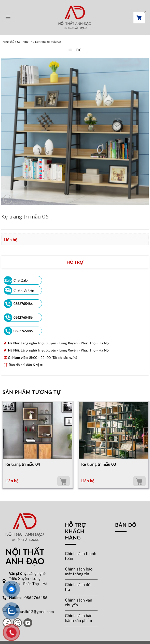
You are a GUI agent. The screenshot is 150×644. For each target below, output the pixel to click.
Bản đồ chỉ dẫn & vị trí (24, 365)
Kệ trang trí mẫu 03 (99, 464)
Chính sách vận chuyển (79, 603)
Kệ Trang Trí (25, 42)
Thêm (64, 481)
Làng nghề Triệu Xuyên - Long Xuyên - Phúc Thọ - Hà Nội (65, 343)
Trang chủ (8, 42)
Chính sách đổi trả (78, 587)
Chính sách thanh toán (81, 556)
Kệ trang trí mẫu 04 (23, 464)
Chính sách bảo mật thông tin (79, 572)
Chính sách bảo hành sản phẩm (79, 618)
